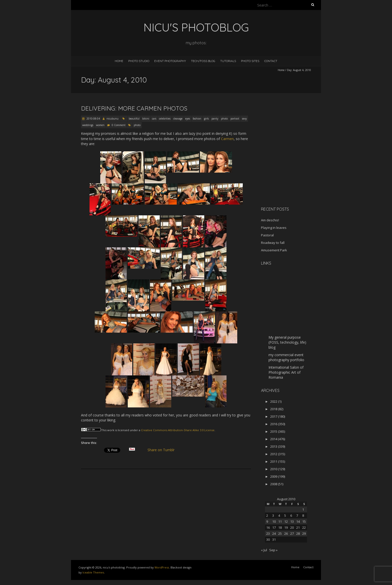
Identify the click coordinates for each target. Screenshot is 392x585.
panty (215, 119)
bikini (146, 119)
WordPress (162, 567)
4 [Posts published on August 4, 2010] (279, 515)
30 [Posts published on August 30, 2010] (268, 539)
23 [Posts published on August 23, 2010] (268, 533)
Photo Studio (139, 61)
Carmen (227, 139)
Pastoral (267, 235)
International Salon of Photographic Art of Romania (286, 372)
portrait (235, 119)
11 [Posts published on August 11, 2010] (280, 521)
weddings (88, 125)
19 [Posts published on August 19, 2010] (286, 527)
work (111, 430)
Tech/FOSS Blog (203, 61)
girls (206, 119)
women (100, 125)
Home (119, 61)
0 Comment (119, 125)
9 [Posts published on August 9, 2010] (267, 521)
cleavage (178, 119)
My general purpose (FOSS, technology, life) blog (287, 342)
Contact (271, 61)
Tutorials (228, 61)
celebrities (165, 119)
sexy (244, 119)
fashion (197, 119)
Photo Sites (250, 61)
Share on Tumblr (163, 450)
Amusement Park (274, 250)
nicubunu (112, 119)
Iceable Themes (93, 572)
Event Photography (170, 61)
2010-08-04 (93, 119)
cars (154, 119)
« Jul (264, 550)
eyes (188, 119)
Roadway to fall (273, 243)
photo (224, 119)
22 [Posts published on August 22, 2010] (304, 527)
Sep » (273, 550)
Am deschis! (270, 220)
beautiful (134, 119)
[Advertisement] (292, 167)
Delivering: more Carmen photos (134, 108)
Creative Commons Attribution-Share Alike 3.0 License (178, 430)
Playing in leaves (274, 228)
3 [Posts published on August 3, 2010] (273, 515)
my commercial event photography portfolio (286, 357)
